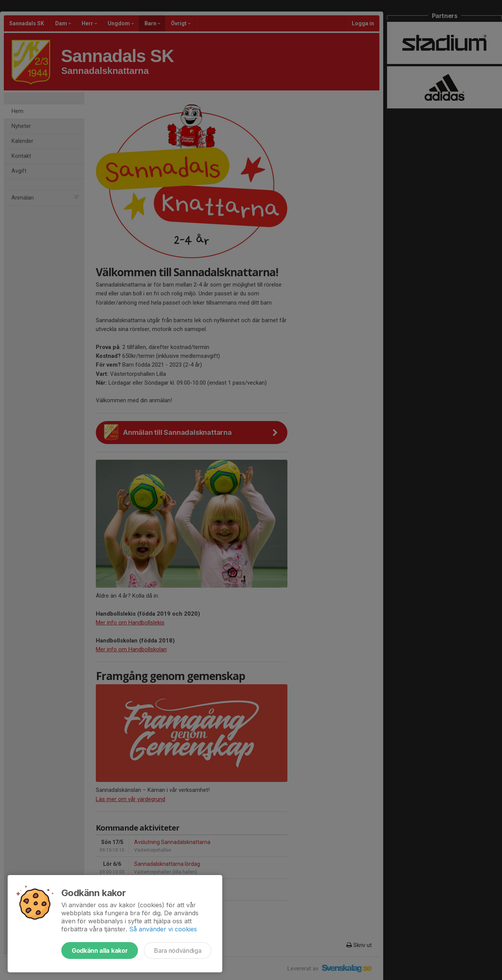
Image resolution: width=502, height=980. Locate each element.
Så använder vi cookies (163, 929)
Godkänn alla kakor (100, 951)
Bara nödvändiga (178, 951)
